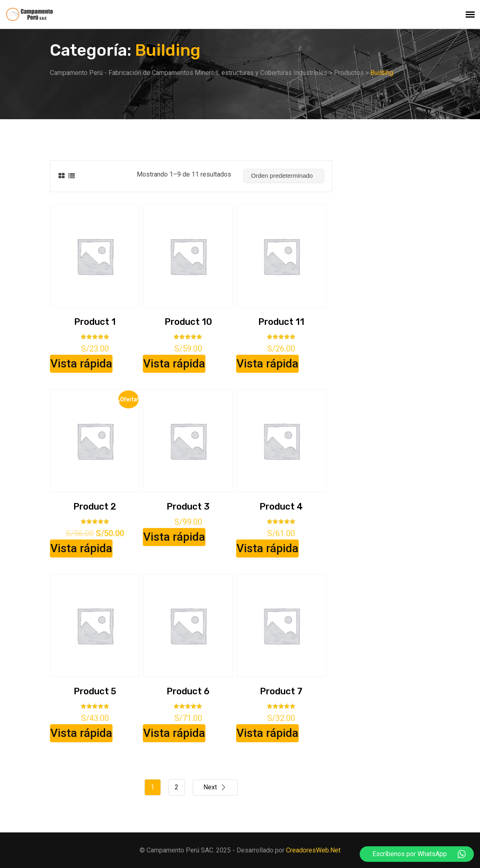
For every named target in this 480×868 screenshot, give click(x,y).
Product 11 (281, 322)
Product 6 (188, 691)
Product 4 (281, 507)
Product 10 (188, 322)
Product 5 (95, 691)
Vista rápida (81, 364)
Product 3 (188, 507)
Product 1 (95, 322)
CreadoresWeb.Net (313, 850)
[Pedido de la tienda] (284, 176)
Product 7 (281, 691)
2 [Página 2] (177, 787)
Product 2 (95, 507)
